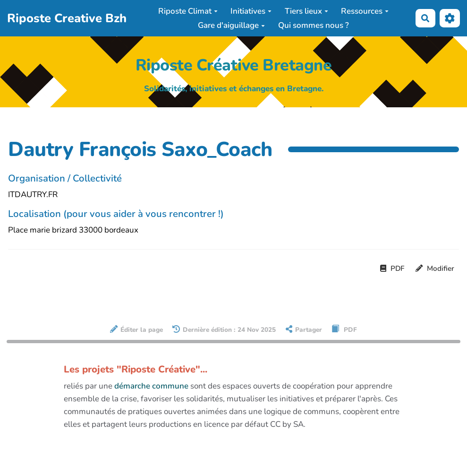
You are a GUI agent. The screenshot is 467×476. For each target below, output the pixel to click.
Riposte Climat (188, 11)
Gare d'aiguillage (231, 25)
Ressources (365, 11)
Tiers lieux (306, 11)
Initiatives (251, 11)
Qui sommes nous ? (314, 25)
